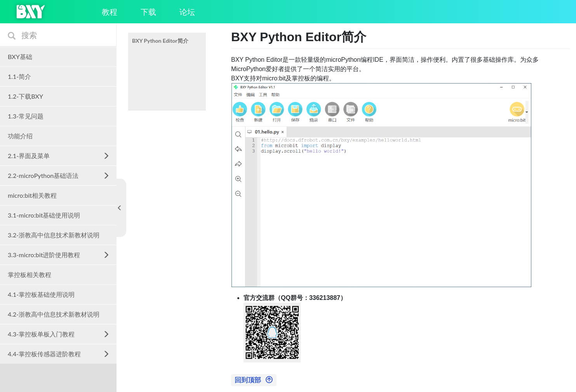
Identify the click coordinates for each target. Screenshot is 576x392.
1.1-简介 (19, 76)
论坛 (187, 12)
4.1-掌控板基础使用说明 (41, 294)
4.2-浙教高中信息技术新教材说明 (54, 314)
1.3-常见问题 (26, 116)
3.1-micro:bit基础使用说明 (44, 215)
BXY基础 (20, 57)
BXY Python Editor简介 (160, 41)
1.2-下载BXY (25, 96)
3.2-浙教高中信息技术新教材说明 (54, 235)
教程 (110, 12)
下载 (148, 12)
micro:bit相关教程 (32, 195)
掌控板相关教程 (30, 274)
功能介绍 (20, 136)
